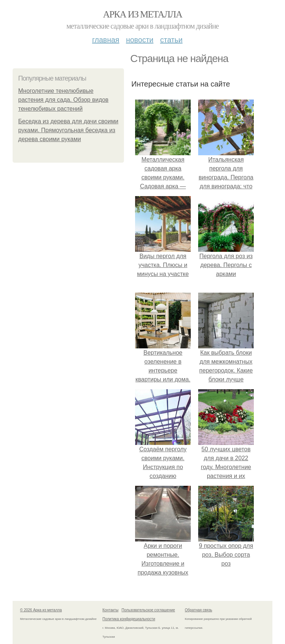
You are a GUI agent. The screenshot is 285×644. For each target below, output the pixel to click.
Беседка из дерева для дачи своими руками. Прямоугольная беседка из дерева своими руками (68, 130)
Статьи (171, 40)
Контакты (110, 610)
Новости (140, 40)
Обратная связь (199, 610)
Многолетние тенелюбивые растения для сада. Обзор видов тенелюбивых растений (63, 100)
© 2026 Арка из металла (41, 610)
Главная (106, 40)
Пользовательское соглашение (148, 610)
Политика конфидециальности (129, 619)
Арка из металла (143, 14)
